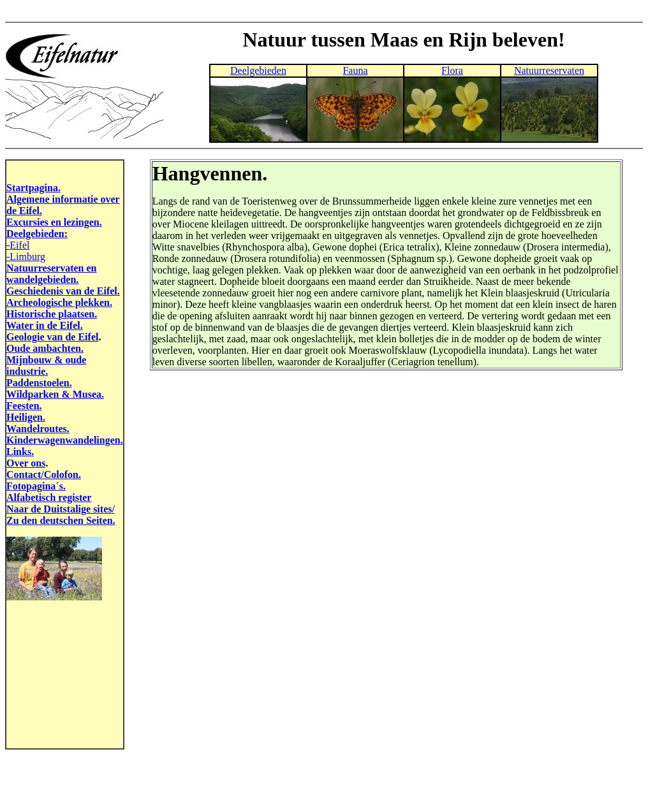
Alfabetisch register (49, 497)
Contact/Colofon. (44, 475)
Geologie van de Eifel (52, 337)
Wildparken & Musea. (55, 394)
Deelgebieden (258, 70)
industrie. (27, 371)
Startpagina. (33, 188)
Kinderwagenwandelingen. (65, 440)
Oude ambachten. (45, 348)
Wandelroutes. (38, 429)
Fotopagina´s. (36, 486)
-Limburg (26, 257)
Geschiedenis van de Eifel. (63, 291)
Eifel (19, 245)
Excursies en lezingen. (54, 222)
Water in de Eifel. (45, 325)
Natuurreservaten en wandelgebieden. (51, 274)
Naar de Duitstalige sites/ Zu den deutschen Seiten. (61, 515)
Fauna (355, 70)
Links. (20, 452)
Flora (452, 70)
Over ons (26, 463)
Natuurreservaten (549, 70)
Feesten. (24, 406)
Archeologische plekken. (59, 302)
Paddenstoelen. (39, 383)
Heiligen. (26, 417)
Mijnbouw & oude (46, 360)
